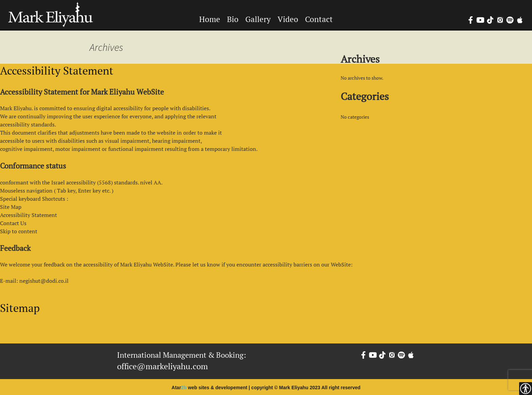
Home (210, 19)
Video (288, 19)
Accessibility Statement (57, 71)
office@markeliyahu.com (163, 366)
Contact (319, 19)
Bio (233, 19)
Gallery (258, 19)
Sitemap (20, 308)
